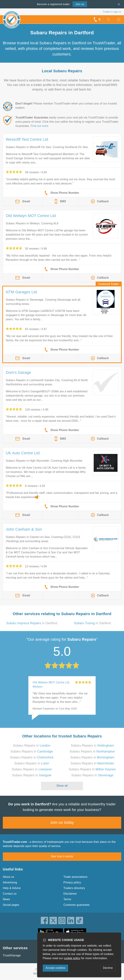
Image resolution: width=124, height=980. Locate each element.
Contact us (10, 894)
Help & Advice (12, 888)
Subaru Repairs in (32, 745)
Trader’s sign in (112, 12)
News (6, 899)
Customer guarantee (76, 905)
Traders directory (74, 888)
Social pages (11, 905)
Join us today (62, 822)
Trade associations (75, 877)
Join (80, 4)
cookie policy (72, 958)
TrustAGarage (12, 955)
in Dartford (32, 623)
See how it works (62, 856)
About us (8, 877)
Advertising (10, 882)
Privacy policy (72, 882)
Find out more (39, 126)
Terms (67, 899)
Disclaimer (70, 894)
